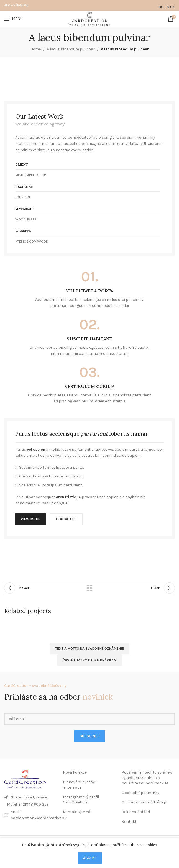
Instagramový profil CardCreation (81, 800)
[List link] (31, 805)
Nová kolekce (75, 772)
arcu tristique (68, 497)
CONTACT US (66, 519)
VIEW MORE (30, 519)
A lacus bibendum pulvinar (71, 49)
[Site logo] (89, 18)
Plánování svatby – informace (80, 785)
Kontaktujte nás (78, 812)
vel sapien (36, 449)
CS (161, 7)
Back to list (89, 588)
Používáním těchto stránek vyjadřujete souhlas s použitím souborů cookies (147, 778)
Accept (90, 858)
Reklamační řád (136, 812)
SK (172, 7)
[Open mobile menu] (13, 19)
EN (167, 7)
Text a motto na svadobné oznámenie (89, 649)
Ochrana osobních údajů (144, 802)
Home (36, 49)
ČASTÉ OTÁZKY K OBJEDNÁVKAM (90, 660)
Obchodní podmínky (140, 793)
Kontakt (129, 822)
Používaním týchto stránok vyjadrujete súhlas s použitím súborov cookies (89, 845)
